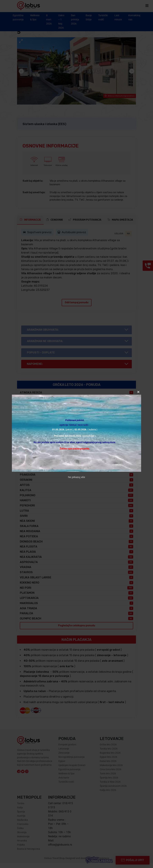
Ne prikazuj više (76, 477)
